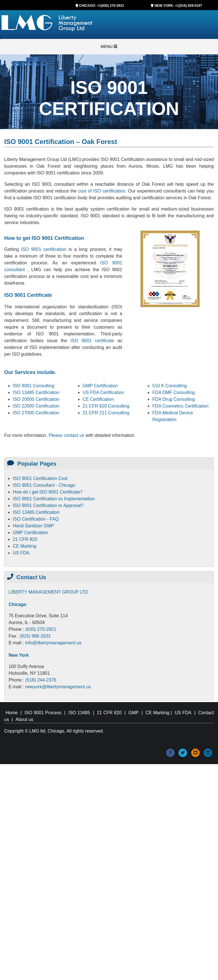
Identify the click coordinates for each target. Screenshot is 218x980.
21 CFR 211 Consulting (106, 413)
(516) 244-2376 (41, 680)
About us (24, 719)
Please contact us (67, 435)
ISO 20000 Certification (36, 399)
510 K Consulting (169, 386)
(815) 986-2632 (35, 636)
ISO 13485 (79, 713)
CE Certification (98, 399)
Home (12, 713)
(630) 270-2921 (41, 629)
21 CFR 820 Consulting (106, 406)
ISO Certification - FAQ (36, 519)
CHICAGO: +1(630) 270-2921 (102, 6)
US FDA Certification (103, 392)
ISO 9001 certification (44, 249)
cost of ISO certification (102, 191)
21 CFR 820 (25, 539)
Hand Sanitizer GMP (33, 526)
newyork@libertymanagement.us (58, 687)
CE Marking (25, 546)
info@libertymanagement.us (53, 643)
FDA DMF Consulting (173, 392)
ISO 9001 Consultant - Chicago (44, 485)
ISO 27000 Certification (36, 413)
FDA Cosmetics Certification (180, 406)
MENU (109, 47)
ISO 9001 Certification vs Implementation (54, 499)
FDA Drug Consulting (173, 399)
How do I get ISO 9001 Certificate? (48, 492)
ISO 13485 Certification (36, 392)
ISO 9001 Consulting (34, 386)
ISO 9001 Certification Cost (40, 478)
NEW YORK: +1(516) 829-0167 (178, 6)
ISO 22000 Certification (36, 406)
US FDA (21, 553)
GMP (133, 713)
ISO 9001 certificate (94, 341)
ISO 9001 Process (43, 713)
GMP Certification (100, 386)
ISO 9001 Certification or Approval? (48, 506)
